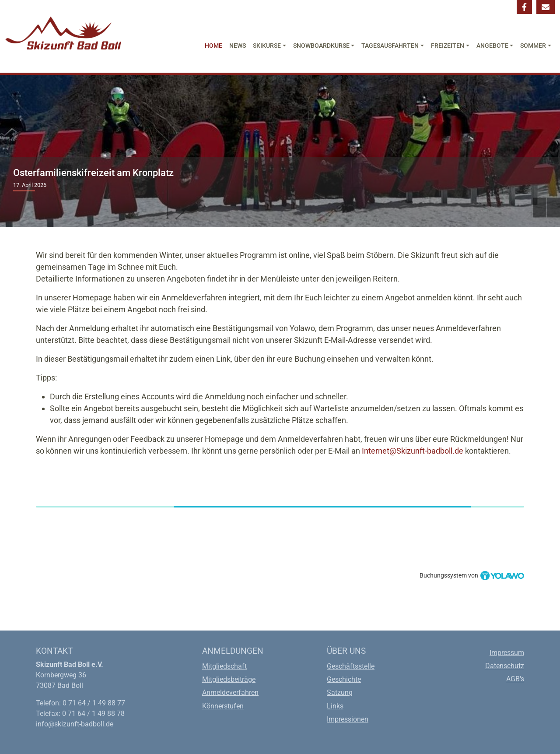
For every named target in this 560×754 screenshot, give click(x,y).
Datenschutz (505, 666)
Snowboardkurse (321, 46)
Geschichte (344, 679)
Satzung (340, 692)
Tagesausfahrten (390, 46)
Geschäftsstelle (351, 666)
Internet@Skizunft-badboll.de (413, 451)
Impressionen (348, 719)
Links (335, 706)
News (238, 46)
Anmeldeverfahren (230, 692)
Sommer (533, 46)
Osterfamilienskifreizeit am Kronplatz (93, 173)
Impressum (507, 653)
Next (553, 208)
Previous (540, 208)
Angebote (492, 46)
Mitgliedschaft (224, 666)
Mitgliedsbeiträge (229, 679)
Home (213, 46)
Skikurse (267, 46)
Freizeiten (448, 46)
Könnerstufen (223, 706)
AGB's (515, 679)
